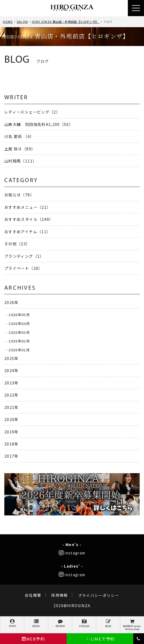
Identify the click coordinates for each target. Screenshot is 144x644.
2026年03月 (19, 332)
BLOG (108, 623)
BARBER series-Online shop (132, 625)
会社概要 (33, 595)
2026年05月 (19, 315)
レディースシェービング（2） (32, 112)
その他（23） (17, 244)
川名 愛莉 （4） (19, 136)
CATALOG (84, 623)
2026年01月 (19, 350)
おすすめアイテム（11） (27, 231)
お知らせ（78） (19, 195)
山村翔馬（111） (20, 161)
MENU (36, 623)
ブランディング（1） (24, 256)
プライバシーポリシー (99, 595)
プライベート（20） (23, 268)
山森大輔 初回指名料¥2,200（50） (39, 124)
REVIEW (60, 623)
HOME (8, 22)
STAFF (12, 623)
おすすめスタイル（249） (29, 219)
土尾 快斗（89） (20, 149)
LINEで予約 (100, 639)
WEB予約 (33, 639)
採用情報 (59, 595)
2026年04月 (19, 323)
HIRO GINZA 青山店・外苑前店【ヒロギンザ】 (66, 22)
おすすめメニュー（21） (28, 207)
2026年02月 (19, 341)
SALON (22, 22)
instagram (72, 553)
